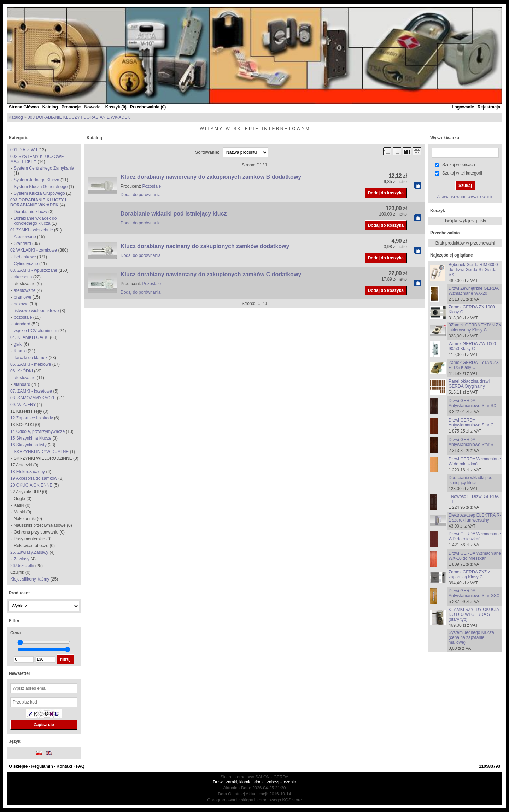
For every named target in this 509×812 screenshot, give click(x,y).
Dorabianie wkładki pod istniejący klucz (174, 214)
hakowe (21, 304)
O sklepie (18, 766)
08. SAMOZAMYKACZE (33, 398)
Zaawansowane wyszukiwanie (465, 197)
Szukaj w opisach (459, 165)
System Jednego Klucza (37, 180)
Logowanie (463, 107)
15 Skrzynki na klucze (31, 438)
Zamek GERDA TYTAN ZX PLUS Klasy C (474, 365)
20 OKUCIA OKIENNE (31, 485)
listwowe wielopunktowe (36, 311)
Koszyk (438, 211)
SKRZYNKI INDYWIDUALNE (41, 452)
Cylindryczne (26, 264)
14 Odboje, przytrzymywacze (37, 431)
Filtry (14, 621)
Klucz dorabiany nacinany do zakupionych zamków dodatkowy (205, 246)
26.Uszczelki (22, 566)
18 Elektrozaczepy (28, 472)
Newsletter (20, 673)
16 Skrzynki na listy (28, 445)
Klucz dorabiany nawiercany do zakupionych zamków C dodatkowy (211, 274)
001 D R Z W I (24, 150)
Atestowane (25, 237)
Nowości (93, 107)
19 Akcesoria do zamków (34, 478)
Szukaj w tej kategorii (462, 173)
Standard (22, 243)
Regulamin (42, 766)
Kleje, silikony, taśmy (30, 579)
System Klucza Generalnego (41, 187)
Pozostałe (151, 186)
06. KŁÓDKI (22, 371)
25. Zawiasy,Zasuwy (29, 552)
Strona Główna (24, 107)
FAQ (80, 766)
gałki (18, 344)
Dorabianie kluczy (31, 212)
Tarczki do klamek (31, 358)
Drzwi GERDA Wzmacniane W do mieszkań (475, 461)
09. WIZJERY (23, 405)
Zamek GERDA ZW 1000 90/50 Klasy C (472, 346)
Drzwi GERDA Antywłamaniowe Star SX (472, 403)
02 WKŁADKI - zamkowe (34, 250)
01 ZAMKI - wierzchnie (32, 230)
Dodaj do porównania (141, 195)
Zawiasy (22, 559)
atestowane (25, 290)
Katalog (50, 107)
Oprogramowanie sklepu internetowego (244, 800)
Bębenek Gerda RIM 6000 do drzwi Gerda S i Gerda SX (473, 270)
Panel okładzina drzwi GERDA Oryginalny (469, 384)
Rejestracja (489, 107)
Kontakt (65, 766)
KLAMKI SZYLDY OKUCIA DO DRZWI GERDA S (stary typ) (474, 614)
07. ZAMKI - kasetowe (31, 391)
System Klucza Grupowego (39, 193)
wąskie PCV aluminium (36, 331)
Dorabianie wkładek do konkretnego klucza (35, 221)
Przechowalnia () (148, 107)
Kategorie (19, 138)
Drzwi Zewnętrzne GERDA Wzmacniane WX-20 (473, 291)
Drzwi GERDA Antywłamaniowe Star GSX (474, 593)
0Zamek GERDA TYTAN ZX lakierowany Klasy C (475, 328)
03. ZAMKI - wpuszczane (34, 270)
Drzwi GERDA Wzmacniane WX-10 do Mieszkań (475, 556)
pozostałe (23, 317)
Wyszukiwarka (445, 138)
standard (22, 324)
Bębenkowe (25, 257)
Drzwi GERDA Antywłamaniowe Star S (471, 442)
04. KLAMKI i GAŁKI (30, 337)
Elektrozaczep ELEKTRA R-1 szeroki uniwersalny (475, 518)
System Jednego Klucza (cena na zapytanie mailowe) (471, 637)
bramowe (22, 297)
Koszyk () (116, 107)
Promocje (71, 107)
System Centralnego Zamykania (44, 168)
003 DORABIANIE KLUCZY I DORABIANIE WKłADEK (79, 117)
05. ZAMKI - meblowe (31, 364)
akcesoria (23, 277)
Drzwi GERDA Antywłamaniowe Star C (471, 423)
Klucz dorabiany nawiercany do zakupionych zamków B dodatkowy (211, 177)
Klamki (20, 351)
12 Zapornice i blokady (32, 418)
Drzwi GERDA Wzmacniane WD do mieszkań (475, 536)
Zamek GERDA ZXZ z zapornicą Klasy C (469, 575)
